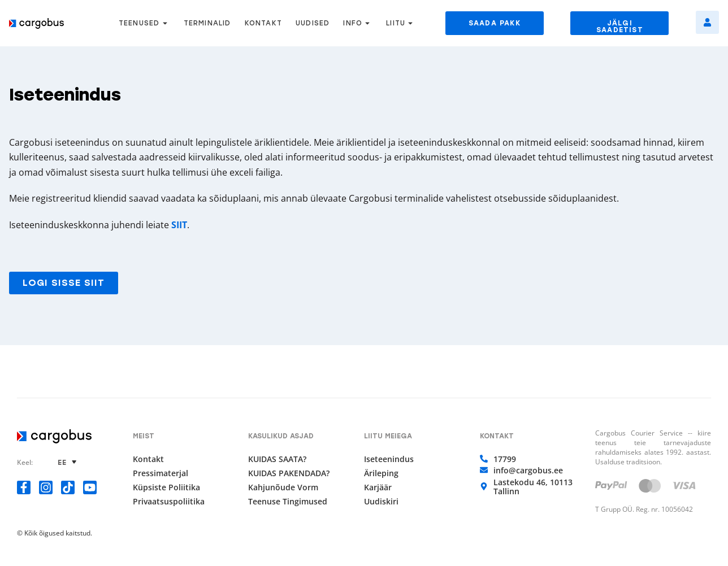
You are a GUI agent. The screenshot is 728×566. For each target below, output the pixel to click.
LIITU (401, 23)
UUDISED (313, 23)
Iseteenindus (389, 459)
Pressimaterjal (161, 473)
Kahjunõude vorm (283, 487)
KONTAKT (263, 23)
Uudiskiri (381, 502)
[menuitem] (69, 462)
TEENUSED (144, 23)
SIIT (179, 225)
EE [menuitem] (62, 463)
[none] (69, 462)
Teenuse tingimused (288, 502)
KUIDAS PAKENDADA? (289, 473)
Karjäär (378, 487)
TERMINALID (207, 23)
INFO (358, 23)
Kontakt (148, 459)
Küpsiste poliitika (166, 487)
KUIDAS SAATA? (277, 459)
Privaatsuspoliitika (169, 502)
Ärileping (381, 473)
